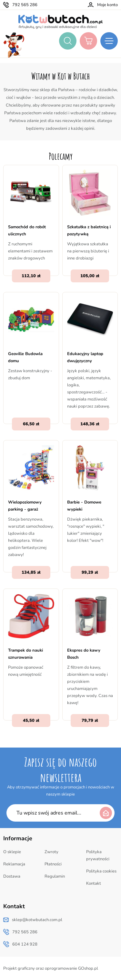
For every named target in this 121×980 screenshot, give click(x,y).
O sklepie (12, 852)
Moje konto (107, 5)
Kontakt (94, 883)
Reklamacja (14, 864)
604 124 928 (25, 944)
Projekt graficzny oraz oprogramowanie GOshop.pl (51, 968)
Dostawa (12, 876)
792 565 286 (25, 5)
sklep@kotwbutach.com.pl (37, 920)
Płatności (53, 864)
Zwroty (51, 852)
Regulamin (55, 876)
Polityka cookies (101, 871)
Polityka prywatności (98, 855)
